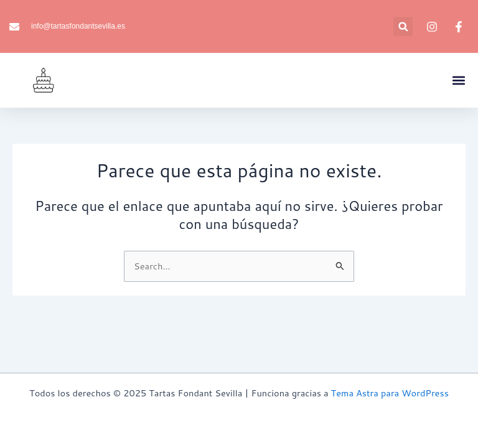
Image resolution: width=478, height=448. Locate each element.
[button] (403, 26)
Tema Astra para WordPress (390, 393)
